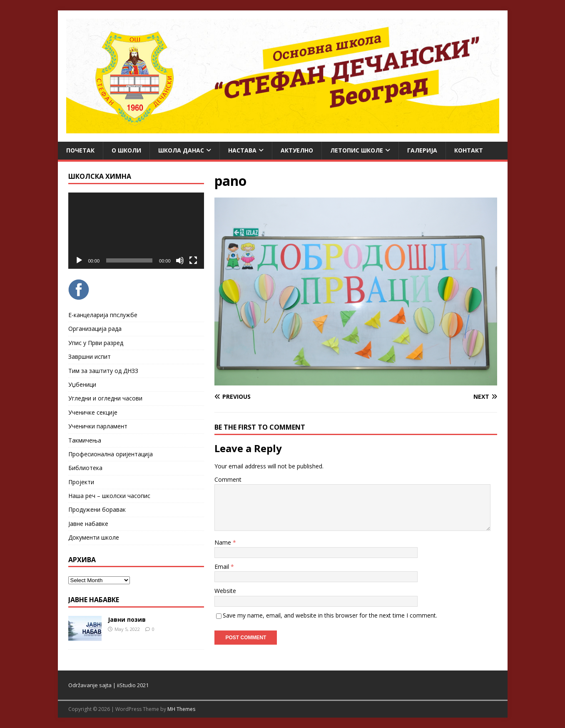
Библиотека (85, 468)
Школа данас (181, 150)
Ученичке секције (93, 412)
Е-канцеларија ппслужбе (103, 315)
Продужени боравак (97, 509)
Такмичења (85, 440)
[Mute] (180, 260)
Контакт (469, 150)
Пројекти (81, 482)
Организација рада (95, 329)
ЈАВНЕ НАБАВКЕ (94, 600)
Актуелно (297, 150)
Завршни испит (90, 356)
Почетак (80, 150)
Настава (242, 150)
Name (224, 542)
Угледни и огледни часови (105, 398)
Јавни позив (127, 619)
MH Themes (181, 709)
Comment (228, 479)
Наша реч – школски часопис (109, 496)
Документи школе (94, 537)
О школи (126, 150)
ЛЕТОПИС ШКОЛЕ (357, 150)
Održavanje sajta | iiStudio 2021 (108, 685)
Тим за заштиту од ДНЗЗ (103, 371)
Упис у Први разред (96, 343)
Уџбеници (82, 384)
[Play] (79, 260)
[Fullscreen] (193, 260)
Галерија (422, 150)
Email (223, 567)
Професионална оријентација (111, 454)
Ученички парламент (98, 426)
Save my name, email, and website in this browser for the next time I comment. (330, 615)
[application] (136, 231)
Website (225, 591)
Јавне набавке (88, 524)
